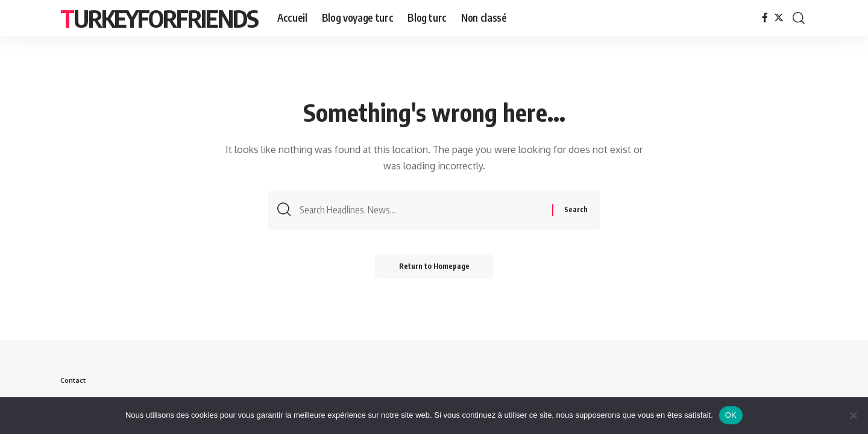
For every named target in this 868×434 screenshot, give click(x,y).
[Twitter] (779, 18)
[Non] (853, 415)
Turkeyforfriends (159, 18)
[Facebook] (765, 18)
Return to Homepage (434, 266)
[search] (799, 18)
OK (731, 415)
